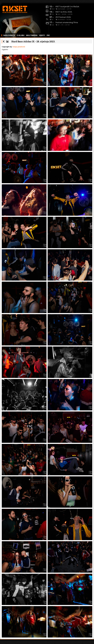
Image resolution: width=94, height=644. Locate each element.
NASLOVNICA (9, 35)
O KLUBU (21, 35)
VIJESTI (42, 35)
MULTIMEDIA (32, 35)
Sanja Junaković (19, 47)
